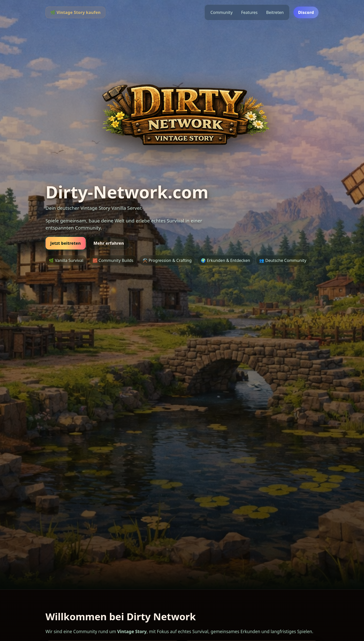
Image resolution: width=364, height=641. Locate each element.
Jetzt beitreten (66, 243)
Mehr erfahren (109, 243)
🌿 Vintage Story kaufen (75, 12)
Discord (306, 12)
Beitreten (275, 12)
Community (221, 12)
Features (249, 12)
